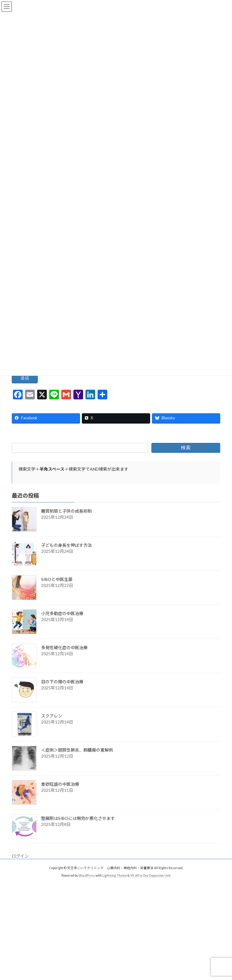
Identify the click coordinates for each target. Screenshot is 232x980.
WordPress (87, 885)
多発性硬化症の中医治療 (64, 657)
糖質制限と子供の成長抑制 (66, 520)
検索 (186, 457)
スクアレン (52, 725)
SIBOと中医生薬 (57, 588)
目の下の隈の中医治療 (62, 691)
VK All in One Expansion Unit (150, 885)
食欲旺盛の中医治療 (60, 793)
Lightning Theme (115, 885)
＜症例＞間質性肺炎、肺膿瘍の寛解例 (77, 759)
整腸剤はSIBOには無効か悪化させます (78, 827)
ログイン (20, 865)
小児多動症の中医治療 (62, 622)
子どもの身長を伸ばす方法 (66, 554)
